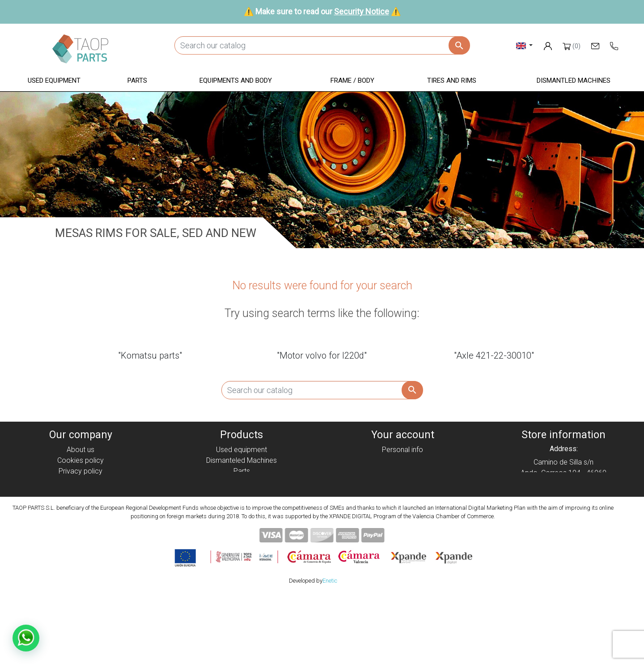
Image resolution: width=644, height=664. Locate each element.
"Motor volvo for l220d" (322, 355)
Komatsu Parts (242, 514)
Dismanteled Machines (241, 460)
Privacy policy (80, 471)
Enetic (330, 650)
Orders (403, 460)
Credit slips (402, 471)
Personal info (402, 450)
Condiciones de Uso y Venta (80, 493)
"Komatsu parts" (150, 355)
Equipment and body (241, 482)
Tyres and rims (241, 503)
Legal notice (80, 482)
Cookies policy (80, 460)
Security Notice (362, 11)
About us (80, 450)
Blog (80, 525)
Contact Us (80, 514)
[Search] (322, 45)
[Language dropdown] (524, 45)
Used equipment (241, 450)
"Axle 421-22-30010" (494, 355)
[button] (54, 81)
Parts (242, 471)
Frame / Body (242, 493)
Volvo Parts (241, 525)
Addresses (403, 482)
